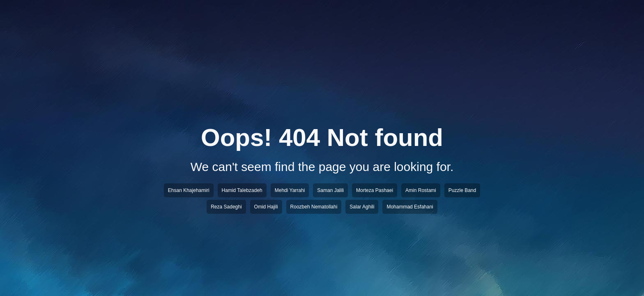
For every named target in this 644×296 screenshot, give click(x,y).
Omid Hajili (266, 207)
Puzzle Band (462, 190)
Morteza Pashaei (375, 190)
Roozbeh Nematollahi (314, 207)
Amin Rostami (421, 190)
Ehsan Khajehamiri (189, 190)
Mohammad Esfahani (410, 207)
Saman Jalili (330, 190)
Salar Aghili (362, 207)
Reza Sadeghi (226, 207)
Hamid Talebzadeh (242, 190)
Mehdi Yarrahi (290, 190)
